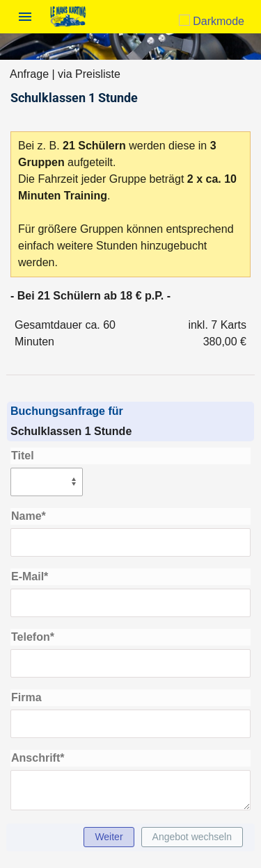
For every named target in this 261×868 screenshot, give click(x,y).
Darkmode (212, 21)
